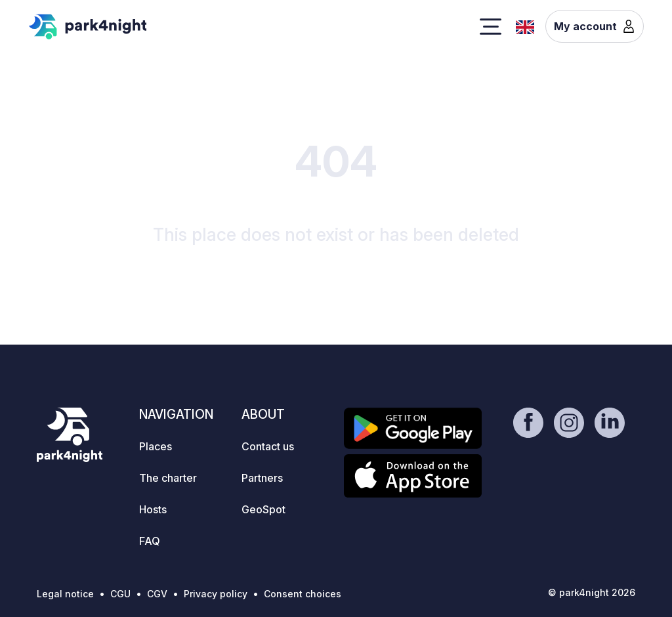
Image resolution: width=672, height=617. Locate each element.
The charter (168, 478)
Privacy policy (216, 594)
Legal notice (65, 594)
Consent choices (303, 594)
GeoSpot (263, 509)
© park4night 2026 (592, 592)
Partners (262, 478)
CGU (120, 594)
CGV (157, 594)
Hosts (153, 509)
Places (156, 446)
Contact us (268, 446)
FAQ (150, 541)
